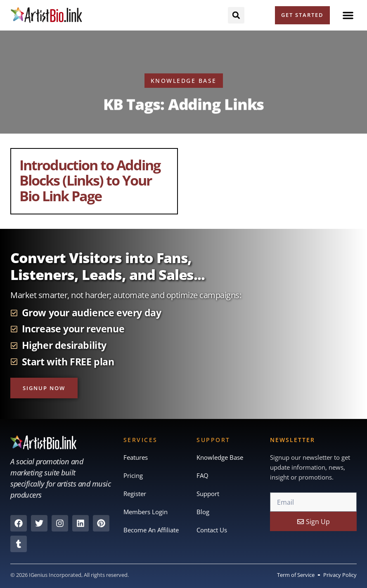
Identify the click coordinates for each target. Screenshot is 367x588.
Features (136, 458)
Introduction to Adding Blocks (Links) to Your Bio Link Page (90, 180)
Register (135, 494)
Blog (203, 512)
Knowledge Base (220, 458)
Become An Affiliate (151, 530)
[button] (348, 15)
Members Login (146, 512)
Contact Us (212, 530)
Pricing (133, 476)
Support (208, 494)
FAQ (202, 476)
